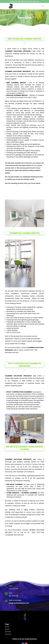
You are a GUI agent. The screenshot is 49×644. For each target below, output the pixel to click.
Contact (8, 634)
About (7, 629)
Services (8, 632)
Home (7, 627)
